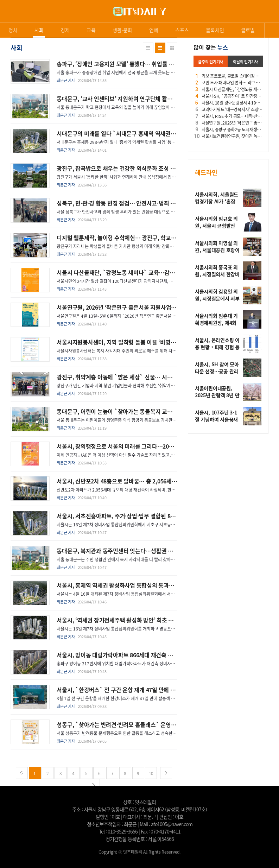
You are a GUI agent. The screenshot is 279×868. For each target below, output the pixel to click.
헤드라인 (206, 172)
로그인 (2, 18)
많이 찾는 (211, 47)
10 (151, 773)
